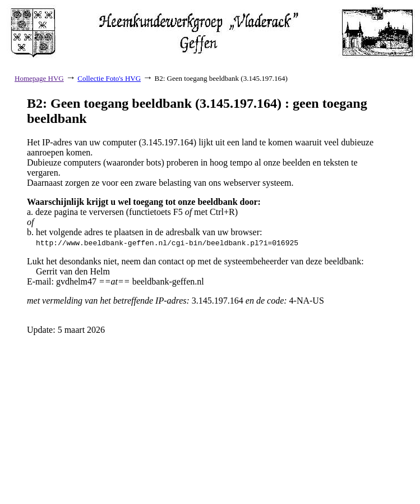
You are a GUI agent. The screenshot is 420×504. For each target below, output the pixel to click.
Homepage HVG (39, 78)
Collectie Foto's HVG (109, 78)
